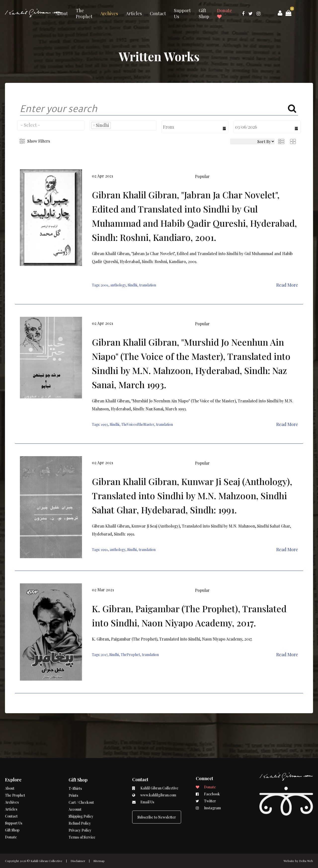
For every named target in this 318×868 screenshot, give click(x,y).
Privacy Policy (80, 807)
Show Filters (39, 141)
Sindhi (132, 285)
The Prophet (84, 13)
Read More (287, 285)
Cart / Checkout (81, 779)
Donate (225, 13)
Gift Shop (204, 13)
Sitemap (99, 861)
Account (75, 786)
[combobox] (51, 125)
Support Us (182, 13)
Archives (109, 13)
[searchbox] (51, 125)
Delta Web (306, 861)
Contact (158, 13)
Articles (134, 13)
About (62, 13)
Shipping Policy (81, 793)
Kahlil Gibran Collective (46, 861)
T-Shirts (75, 765)
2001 (105, 285)
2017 (104, 655)
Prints (73, 772)
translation (148, 285)
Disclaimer (78, 861)
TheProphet (130, 655)
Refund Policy (80, 800)
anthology (118, 285)
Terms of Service (82, 814)
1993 (104, 424)
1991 (104, 550)
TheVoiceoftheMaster (138, 424)
